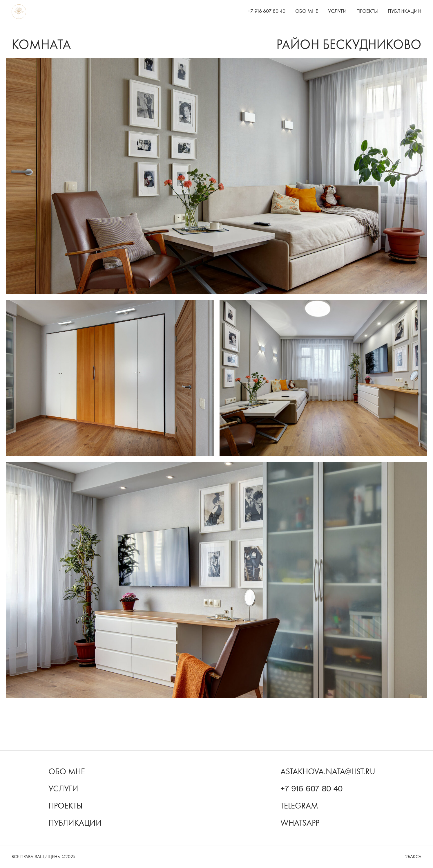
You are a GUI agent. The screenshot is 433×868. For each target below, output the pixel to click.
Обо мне (307, 11)
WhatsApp (300, 823)
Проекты (367, 11)
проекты (66, 806)
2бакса (413, 857)
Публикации (405, 11)
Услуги (337, 11)
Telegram (299, 806)
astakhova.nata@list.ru (328, 772)
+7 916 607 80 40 (267, 11)
